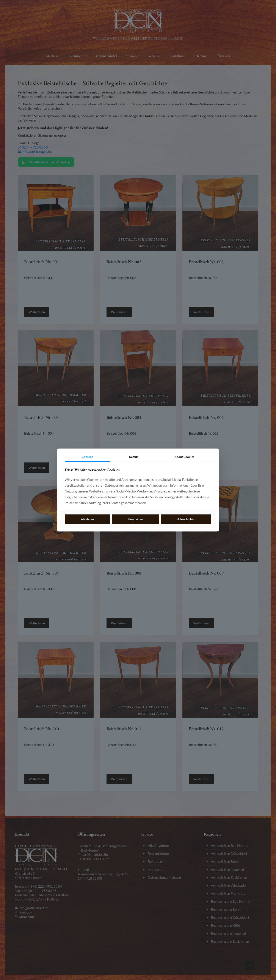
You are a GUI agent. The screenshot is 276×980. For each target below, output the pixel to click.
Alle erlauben (186, 519)
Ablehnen (87, 519)
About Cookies (184, 457)
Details (134, 457)
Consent (87, 457)
